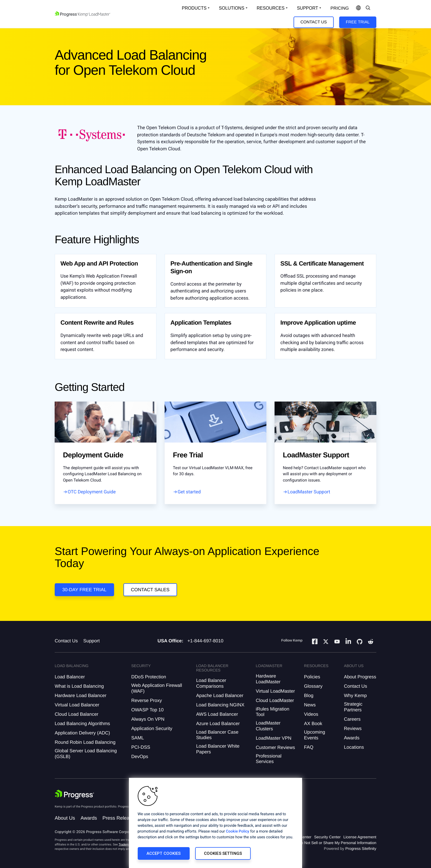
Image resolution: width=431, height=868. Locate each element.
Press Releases (120, 818)
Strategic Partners (353, 707)
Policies (312, 677)
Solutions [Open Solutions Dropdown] (231, 8)
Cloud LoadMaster (275, 700)
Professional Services (269, 759)
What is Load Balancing (79, 686)
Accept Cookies (164, 853)
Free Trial (358, 22)
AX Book (313, 724)
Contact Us (314, 22)
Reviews (353, 729)
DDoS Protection (149, 677)
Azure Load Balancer (218, 724)
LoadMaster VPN (274, 738)
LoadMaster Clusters (268, 726)
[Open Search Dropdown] (368, 8)
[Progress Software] (74, 794)
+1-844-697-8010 (205, 641)
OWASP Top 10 (147, 710)
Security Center (327, 837)
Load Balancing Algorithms (82, 724)
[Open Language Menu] (358, 8)
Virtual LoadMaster (275, 691)
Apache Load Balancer (220, 696)
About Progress (360, 677)
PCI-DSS (141, 747)
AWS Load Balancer (217, 714)
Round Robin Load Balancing (85, 742)
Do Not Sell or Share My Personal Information (337, 843)
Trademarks (126, 844)
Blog (309, 696)
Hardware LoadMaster (268, 679)
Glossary (313, 686)
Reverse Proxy (146, 700)
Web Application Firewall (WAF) (157, 688)
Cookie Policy (238, 831)
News (310, 705)
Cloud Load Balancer (77, 714)
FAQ (309, 747)
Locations (354, 747)
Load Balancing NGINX (220, 705)
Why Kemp (355, 696)
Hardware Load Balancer (81, 696)
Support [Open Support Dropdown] (307, 8)
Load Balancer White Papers (218, 749)
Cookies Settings (223, 853)
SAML (137, 738)
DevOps (139, 757)
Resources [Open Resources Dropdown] (271, 8)
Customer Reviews (276, 747)
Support (92, 641)
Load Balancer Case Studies (217, 735)
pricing (340, 8)
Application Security (152, 729)
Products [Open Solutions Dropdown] (194, 8)
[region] (215, 823)
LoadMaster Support (309, 492)
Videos (311, 714)
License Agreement (360, 837)
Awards (352, 738)
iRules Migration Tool (273, 712)
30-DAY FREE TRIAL (85, 590)
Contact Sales (150, 590)
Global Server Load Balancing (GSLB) (86, 754)
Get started (189, 492)
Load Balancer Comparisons (211, 683)
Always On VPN (148, 719)
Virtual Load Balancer (77, 705)
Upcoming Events (315, 735)
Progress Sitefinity (361, 848)
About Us (65, 818)
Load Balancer (70, 677)
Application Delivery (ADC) (82, 733)
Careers (352, 719)
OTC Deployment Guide (92, 492)
